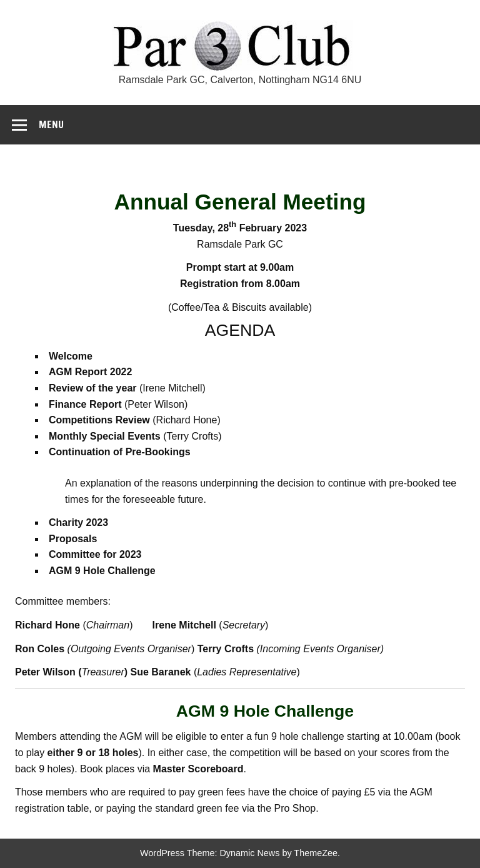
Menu (51, 124)
